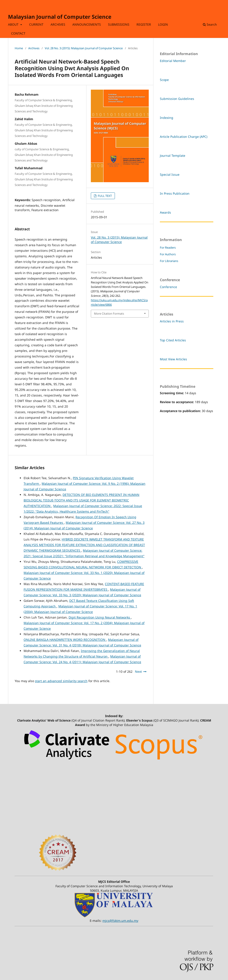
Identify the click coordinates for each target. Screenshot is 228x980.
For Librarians (169, 261)
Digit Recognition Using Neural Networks (100, 617)
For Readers (168, 248)
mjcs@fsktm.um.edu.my (120, 921)
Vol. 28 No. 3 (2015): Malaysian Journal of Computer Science (84, 48)
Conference (168, 287)
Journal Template (173, 156)
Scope (164, 80)
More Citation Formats (109, 314)
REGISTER (144, 24)
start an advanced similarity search (61, 681)
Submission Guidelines (177, 99)
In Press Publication (175, 193)
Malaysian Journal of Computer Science (60, 17)
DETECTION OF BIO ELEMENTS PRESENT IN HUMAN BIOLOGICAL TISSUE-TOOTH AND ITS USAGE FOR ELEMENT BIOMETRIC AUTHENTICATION (81, 500)
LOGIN (163, 24)
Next (138, 672)
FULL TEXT (104, 196)
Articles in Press (172, 321)
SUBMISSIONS (119, 24)
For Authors (168, 254)
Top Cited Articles (173, 340)
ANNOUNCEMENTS (87, 24)
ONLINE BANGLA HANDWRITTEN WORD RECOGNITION (65, 640)
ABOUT (14, 24)
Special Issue (170, 174)
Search (210, 24)
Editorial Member (173, 61)
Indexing (167, 118)
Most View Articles (173, 359)
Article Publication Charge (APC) (184, 137)
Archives (34, 48)
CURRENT (36, 24)
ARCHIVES (58, 24)
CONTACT (18, 33)
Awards (165, 212)
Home (19, 48)
